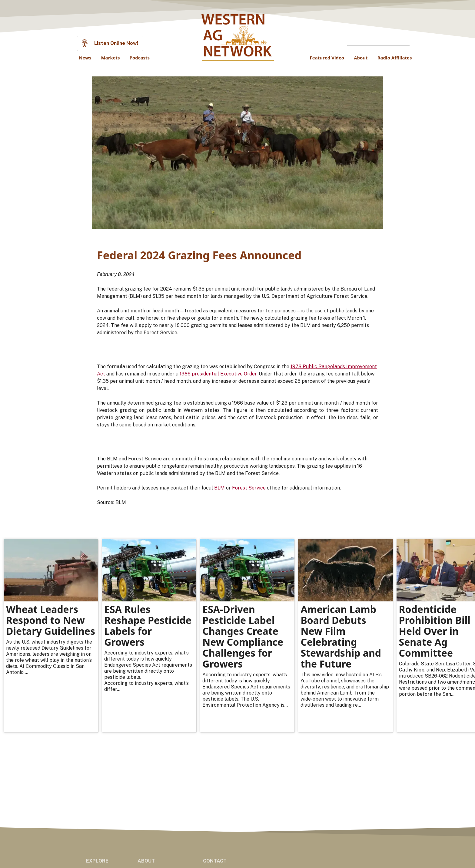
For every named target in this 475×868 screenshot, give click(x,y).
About (361, 58)
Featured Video (327, 58)
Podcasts (140, 58)
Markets (110, 58)
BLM (220, 488)
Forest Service (249, 488)
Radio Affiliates (395, 58)
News (85, 58)
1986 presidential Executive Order (218, 374)
